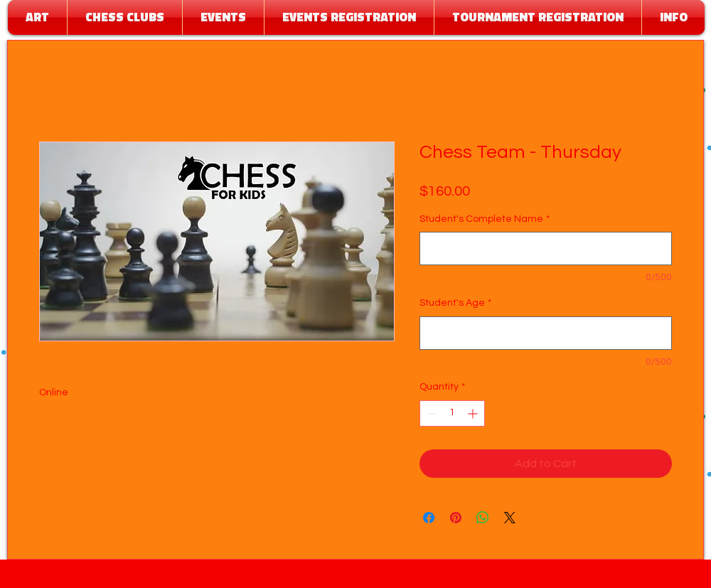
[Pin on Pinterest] (456, 518)
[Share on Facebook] (429, 518)
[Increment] (474, 413)
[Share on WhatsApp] (483, 518)
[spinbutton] (452, 413)
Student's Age (455, 303)
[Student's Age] (546, 333)
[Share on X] (510, 518)
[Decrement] (431, 413)
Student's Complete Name (485, 219)
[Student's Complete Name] (546, 248)
